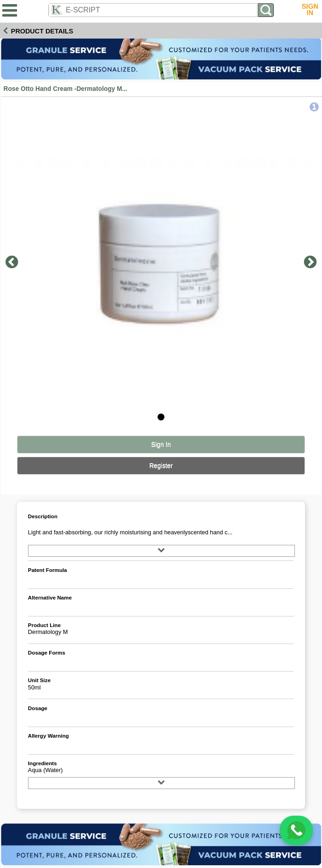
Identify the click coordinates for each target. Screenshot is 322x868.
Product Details (42, 31)
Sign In (161, 445)
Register (161, 466)
